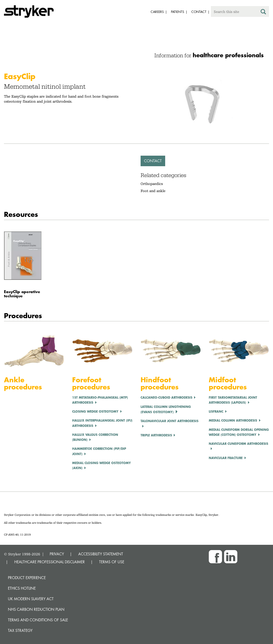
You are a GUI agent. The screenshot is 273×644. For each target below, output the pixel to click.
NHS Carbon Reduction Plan (36, 609)
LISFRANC (216, 411)
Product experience (27, 578)
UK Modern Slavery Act (31, 599)
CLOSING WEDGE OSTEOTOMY (95, 411)
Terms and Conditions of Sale (38, 620)
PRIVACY (57, 554)
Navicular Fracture (226, 458)
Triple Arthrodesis (156, 435)
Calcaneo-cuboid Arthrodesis (166, 397)
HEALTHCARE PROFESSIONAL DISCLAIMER (50, 562)
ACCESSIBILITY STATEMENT (101, 554)
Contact (153, 161)
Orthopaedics (152, 184)
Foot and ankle (153, 191)
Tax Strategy (20, 630)
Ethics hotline (22, 588)
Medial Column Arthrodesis (233, 420)
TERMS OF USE (112, 562)
